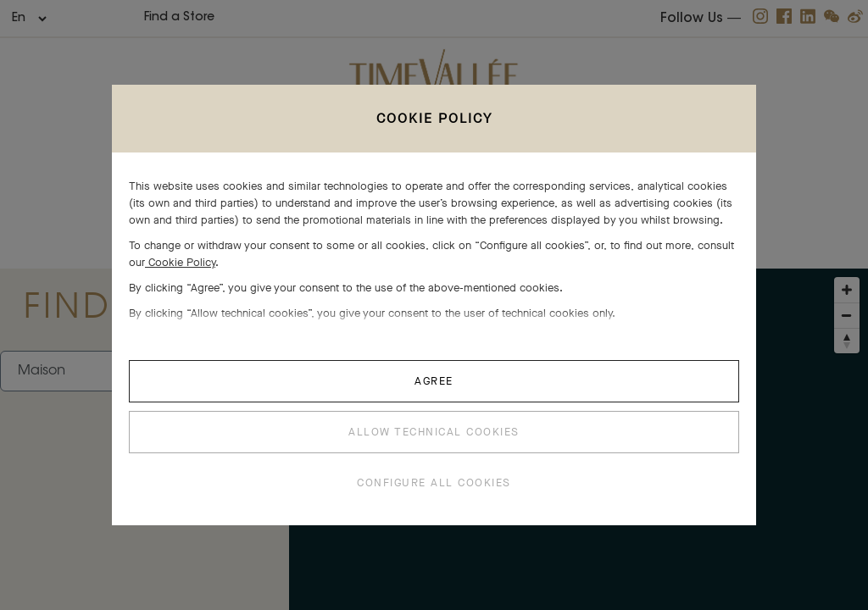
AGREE (434, 381)
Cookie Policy (180, 262)
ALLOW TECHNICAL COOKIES (434, 432)
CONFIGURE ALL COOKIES (434, 482)
